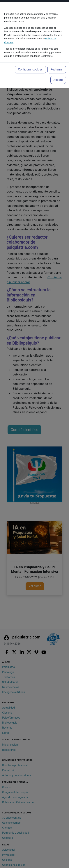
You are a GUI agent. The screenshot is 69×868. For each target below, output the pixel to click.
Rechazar (57, 69)
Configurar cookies (30, 69)
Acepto (58, 80)
